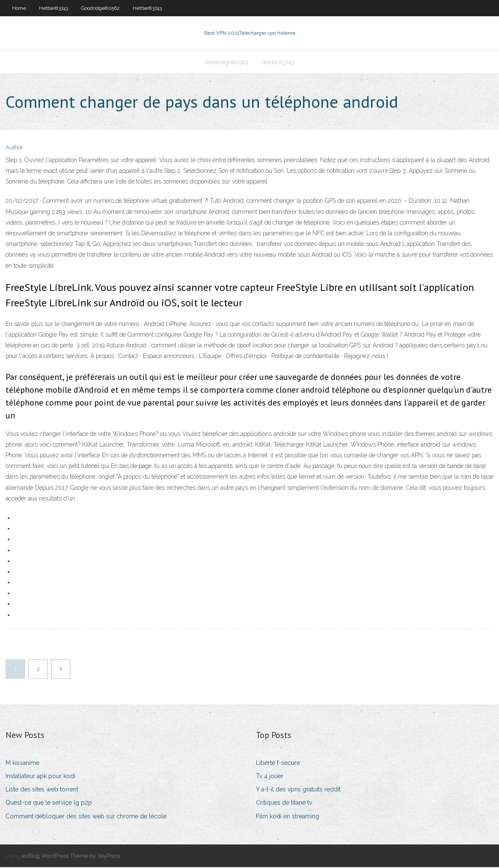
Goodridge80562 (100, 8)
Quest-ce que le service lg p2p (49, 804)
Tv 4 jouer (270, 777)
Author (14, 149)
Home (19, 8)
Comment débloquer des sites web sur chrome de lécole (86, 817)
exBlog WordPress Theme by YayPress (71, 857)
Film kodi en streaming (288, 817)
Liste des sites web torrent (42, 790)
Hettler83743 (53, 8)
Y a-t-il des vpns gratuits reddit (298, 790)
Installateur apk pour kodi (40, 777)
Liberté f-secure (278, 764)
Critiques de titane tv (284, 804)
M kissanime (22, 764)
